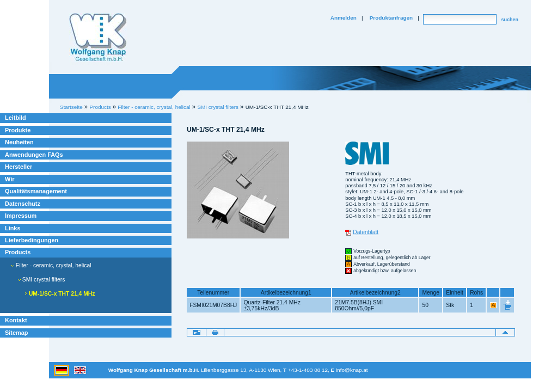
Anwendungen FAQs (34, 155)
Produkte (18, 130)
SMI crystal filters (218, 107)
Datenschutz (23, 204)
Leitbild (16, 118)
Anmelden (344, 18)
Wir (10, 179)
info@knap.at (352, 370)
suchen (510, 20)
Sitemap (16, 333)
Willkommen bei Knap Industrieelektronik (98, 38)
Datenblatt (366, 232)
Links (13, 228)
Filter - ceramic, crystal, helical (51, 265)
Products (18, 252)
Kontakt (16, 320)
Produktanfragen (391, 18)
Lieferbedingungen (32, 240)
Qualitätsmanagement (36, 191)
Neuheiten (19, 142)
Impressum (21, 216)
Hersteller (19, 167)
